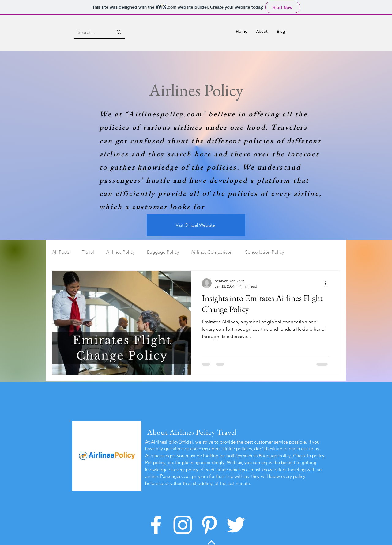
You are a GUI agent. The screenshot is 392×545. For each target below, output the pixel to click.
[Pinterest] (209, 525)
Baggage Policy (163, 252)
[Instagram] (183, 525)
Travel (88, 252)
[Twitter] (236, 525)
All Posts (61, 252)
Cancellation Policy (264, 252)
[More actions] (328, 283)
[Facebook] (156, 525)
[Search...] (91, 32)
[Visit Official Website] (196, 225)
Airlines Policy (121, 252)
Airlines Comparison (212, 252)
